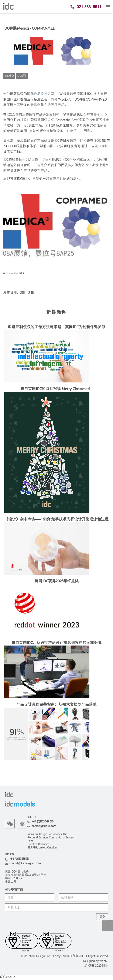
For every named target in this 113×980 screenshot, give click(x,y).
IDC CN (9, 855)
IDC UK (32, 817)
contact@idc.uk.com (44, 826)
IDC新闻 (22, 76)
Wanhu (104, 961)
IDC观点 (9, 76)
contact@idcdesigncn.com (25, 863)
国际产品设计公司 (41, 94)
